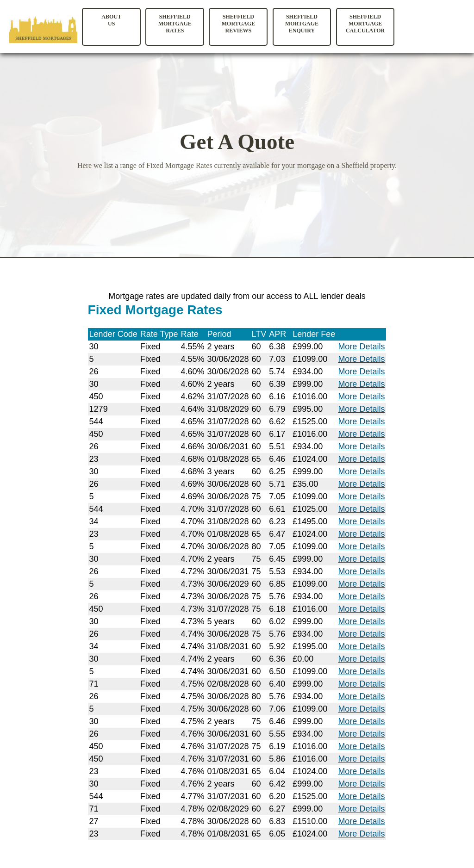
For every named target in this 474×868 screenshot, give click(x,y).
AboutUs (111, 20)
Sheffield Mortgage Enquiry (302, 24)
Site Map (13, 856)
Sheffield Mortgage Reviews (238, 24)
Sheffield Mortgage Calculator (365, 24)
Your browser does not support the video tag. (436, 30)
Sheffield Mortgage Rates (175, 24)
